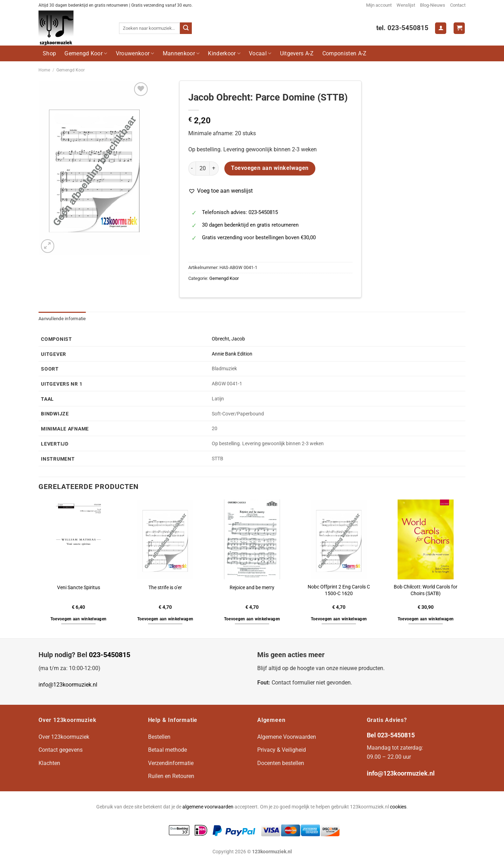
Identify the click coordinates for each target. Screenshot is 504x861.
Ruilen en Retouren (171, 776)
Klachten (49, 763)
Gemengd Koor (86, 53)
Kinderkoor (224, 53)
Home (44, 70)
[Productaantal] (203, 168)
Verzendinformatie (171, 763)
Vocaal (260, 53)
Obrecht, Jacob (228, 339)
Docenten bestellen (281, 763)
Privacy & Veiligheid (282, 750)
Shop (49, 53)
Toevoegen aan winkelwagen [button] (79, 619)
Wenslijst (406, 5)
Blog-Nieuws (433, 5)
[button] (220, 191)
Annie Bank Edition (232, 354)
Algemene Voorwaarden (287, 737)
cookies (398, 807)
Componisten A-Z (345, 53)
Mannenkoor (181, 53)
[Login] (441, 28)
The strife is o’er (165, 588)
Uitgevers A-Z (297, 53)
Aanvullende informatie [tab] (62, 319)
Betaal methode (167, 750)
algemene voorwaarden (208, 807)
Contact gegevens (61, 750)
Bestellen (159, 737)
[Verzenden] (186, 28)
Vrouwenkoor (135, 53)
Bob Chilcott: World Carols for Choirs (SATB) (426, 590)
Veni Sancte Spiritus (79, 588)
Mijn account (379, 5)
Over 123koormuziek (64, 737)
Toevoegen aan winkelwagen (270, 168)
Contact (458, 5)
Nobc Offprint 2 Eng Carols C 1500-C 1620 (339, 590)
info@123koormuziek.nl (68, 685)
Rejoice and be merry (252, 588)
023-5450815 (110, 655)
